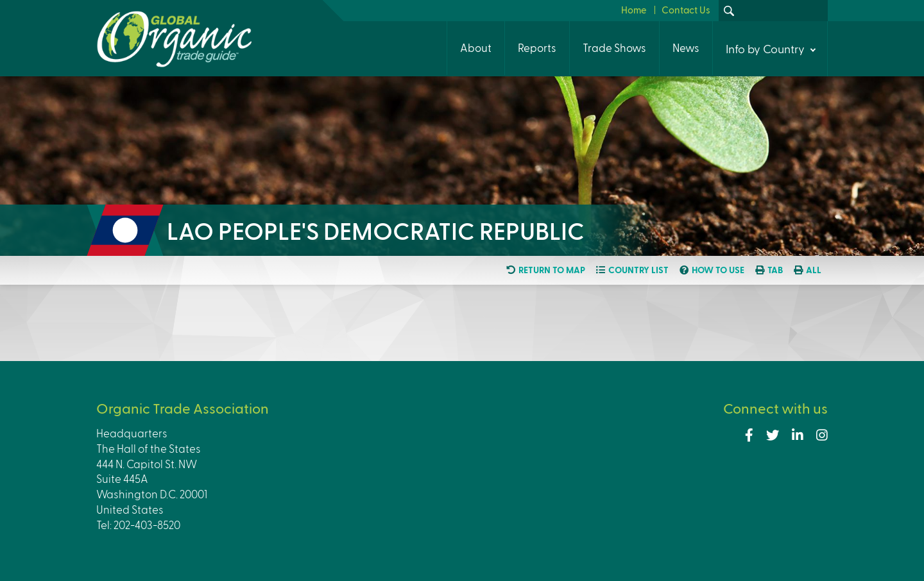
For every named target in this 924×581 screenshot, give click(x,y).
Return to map (552, 270)
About (476, 47)
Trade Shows (614, 47)
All (814, 270)
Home (634, 10)
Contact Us (686, 10)
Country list (638, 270)
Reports (537, 47)
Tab (775, 270)
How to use (718, 270)
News (686, 47)
